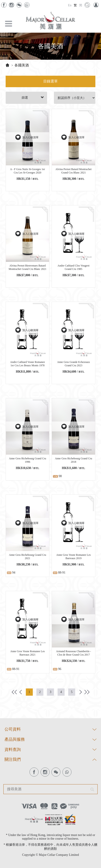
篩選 (33, 98)
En (70, 5)
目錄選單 (50, 81)
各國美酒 (22, 65)
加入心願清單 (28, 137)
